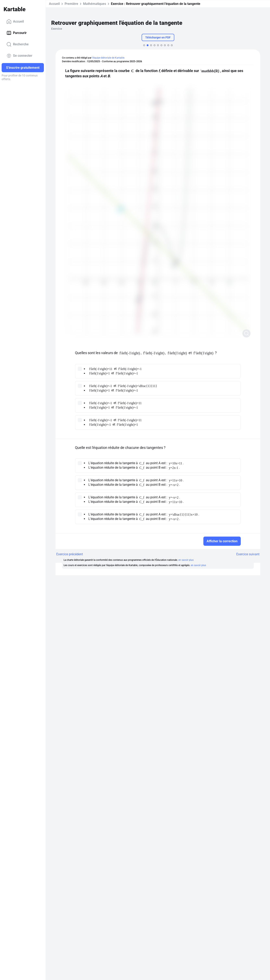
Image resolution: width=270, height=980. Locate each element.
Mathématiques (95, 4)
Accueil (15, 22)
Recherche (18, 44)
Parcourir (17, 33)
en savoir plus (186, 560)
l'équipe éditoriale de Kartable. (108, 58)
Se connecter (19, 56)
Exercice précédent (70, 554)
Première (71, 4)
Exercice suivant (248, 554)
